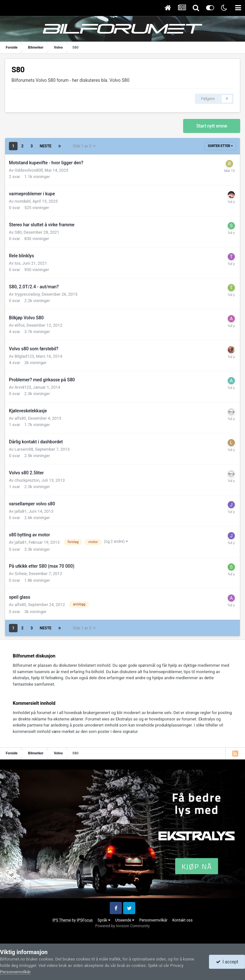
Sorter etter (220, 146)
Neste (46, 146)
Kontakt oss (182, 920)
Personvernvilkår (153, 920)
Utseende (125, 920)
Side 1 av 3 (84, 146)
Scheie (21, 574)
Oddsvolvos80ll (29, 170)
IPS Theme (62, 920)
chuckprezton (27, 480)
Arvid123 (23, 387)
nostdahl (23, 201)
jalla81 (21, 511)
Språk (104, 920)
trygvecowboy (27, 294)
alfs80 (20, 418)
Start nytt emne (212, 126)
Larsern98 (24, 449)
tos (18, 263)
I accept (227, 962)
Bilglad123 (24, 356)
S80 (18, 232)
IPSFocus (85, 920)
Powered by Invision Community (123, 926)
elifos (20, 325)
